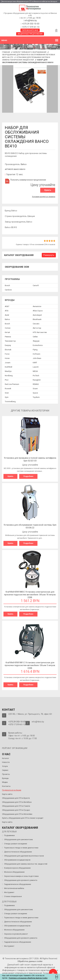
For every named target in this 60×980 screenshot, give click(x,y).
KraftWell (9, 367)
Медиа (5, 782)
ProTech (36, 376)
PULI (7, 380)
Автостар (37, 328)
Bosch (7, 285)
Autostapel (37, 315)
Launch (36, 367)
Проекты (6, 774)
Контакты (6, 786)
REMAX (36, 384)
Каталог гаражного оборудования (30, 52)
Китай (7, 332)
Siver (7, 393)
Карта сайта (7, 794)
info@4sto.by (31, 21)
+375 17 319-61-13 (30, 27)
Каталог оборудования (19, 255)
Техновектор (10, 341)
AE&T (7, 306)
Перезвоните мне (30, 30)
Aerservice (37, 306)
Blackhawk (37, 319)
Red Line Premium (12, 384)
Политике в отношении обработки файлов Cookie (28, 978)
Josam (8, 363)
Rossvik (8, 389)
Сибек (35, 337)
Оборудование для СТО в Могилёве (17, 814)
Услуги (5, 766)
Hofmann (36, 354)
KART (35, 363)
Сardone (8, 290)
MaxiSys (8, 371)
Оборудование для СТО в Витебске (17, 802)
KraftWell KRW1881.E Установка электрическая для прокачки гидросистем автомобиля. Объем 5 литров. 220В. (30, 665)
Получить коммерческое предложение (25, 180)
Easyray (8, 345)
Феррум (36, 341)
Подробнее (28, 476)
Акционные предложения (30, 34)
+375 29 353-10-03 (30, 24)
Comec (8, 328)
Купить (48, 190)
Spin (7, 397)
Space (35, 393)
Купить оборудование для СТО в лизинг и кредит (23, 818)
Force (7, 354)
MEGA (35, 371)
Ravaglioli (37, 380)
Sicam (35, 389)
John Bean (37, 358)
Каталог (6, 758)
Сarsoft (36, 285)
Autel (7, 315)
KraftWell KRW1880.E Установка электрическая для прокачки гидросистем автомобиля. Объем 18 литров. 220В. (30, 595)
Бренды (5, 778)
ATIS (7, 311)
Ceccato (36, 324)
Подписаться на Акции (12, 790)
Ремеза (8, 337)
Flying (35, 350)
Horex (7, 358)
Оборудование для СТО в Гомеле (16, 806)
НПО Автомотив (40, 332)
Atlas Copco (38, 311)
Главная (6, 52)
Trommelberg (10, 401)
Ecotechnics (38, 345)
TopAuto (36, 397)
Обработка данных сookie (30, 961)
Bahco (24, 164)
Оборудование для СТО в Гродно (16, 810)
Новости (6, 762)
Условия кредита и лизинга (44, 197)
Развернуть (49, 255)
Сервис (5, 770)
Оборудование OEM (17, 267)
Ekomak (8, 350)
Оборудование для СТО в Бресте (16, 798)
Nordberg (9, 376)
